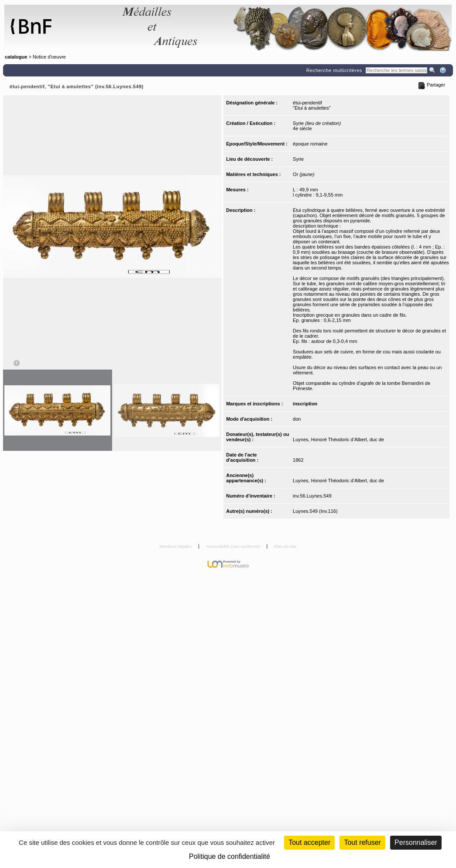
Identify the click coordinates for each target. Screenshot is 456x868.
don (297, 419)
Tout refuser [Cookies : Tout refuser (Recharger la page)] (362, 842)
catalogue (16, 57)
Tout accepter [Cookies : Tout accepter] (309, 842)
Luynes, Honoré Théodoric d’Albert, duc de (338, 439)
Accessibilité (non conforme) (234, 546)
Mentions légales (176, 546)
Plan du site (285, 546)
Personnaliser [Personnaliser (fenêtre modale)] (416, 842)
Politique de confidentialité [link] (230, 856)
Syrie (298, 159)
